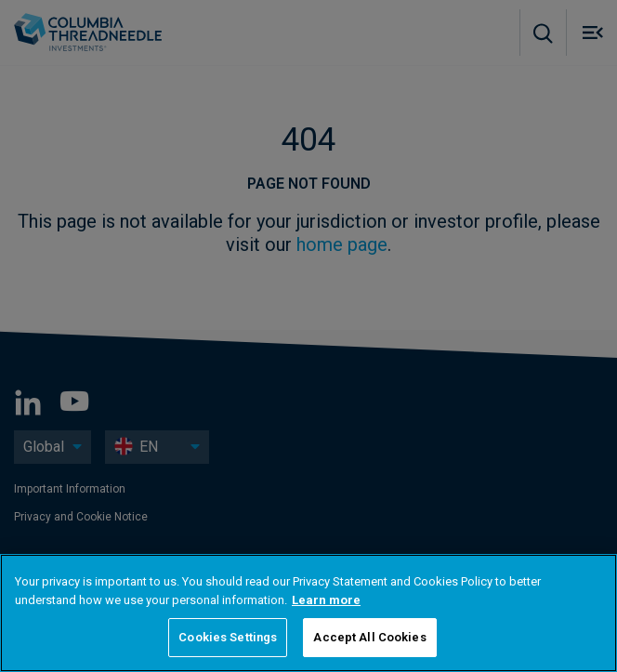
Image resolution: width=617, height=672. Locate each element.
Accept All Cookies (369, 637)
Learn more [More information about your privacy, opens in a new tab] (326, 600)
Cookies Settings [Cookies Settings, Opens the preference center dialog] (228, 637)
